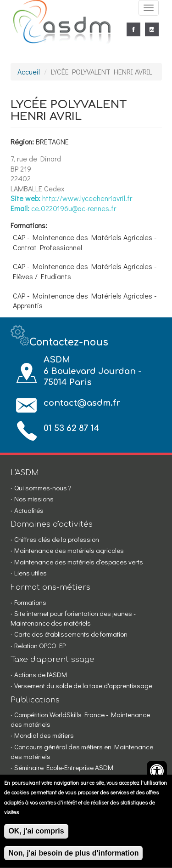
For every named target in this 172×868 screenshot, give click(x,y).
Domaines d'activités (52, 524)
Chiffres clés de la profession (57, 539)
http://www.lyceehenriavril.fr (87, 198)
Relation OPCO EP (40, 645)
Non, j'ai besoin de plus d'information (73, 859)
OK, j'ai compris (36, 836)
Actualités (29, 510)
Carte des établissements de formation (71, 634)
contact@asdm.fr (82, 403)
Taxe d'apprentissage (53, 659)
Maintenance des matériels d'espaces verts (79, 562)
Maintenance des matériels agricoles (69, 550)
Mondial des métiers (44, 735)
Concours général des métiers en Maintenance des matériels (82, 751)
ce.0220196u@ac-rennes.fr (74, 208)
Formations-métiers (50, 587)
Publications (35, 700)
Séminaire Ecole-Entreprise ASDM (64, 767)
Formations (30, 602)
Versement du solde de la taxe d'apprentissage (83, 685)
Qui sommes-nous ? (43, 488)
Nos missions (34, 499)
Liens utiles (31, 573)
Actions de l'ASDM (41, 674)
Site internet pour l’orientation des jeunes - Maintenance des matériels (73, 618)
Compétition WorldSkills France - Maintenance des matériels (80, 719)
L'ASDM (25, 473)
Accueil (29, 72)
